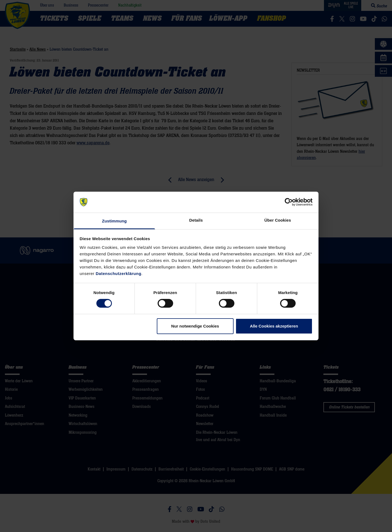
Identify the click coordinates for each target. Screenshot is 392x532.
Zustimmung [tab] (114, 221)
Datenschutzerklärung (119, 273)
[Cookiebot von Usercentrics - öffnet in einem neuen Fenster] (289, 202)
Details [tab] (196, 220)
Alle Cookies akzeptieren (274, 326)
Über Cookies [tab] (278, 220)
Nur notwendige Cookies (195, 326)
